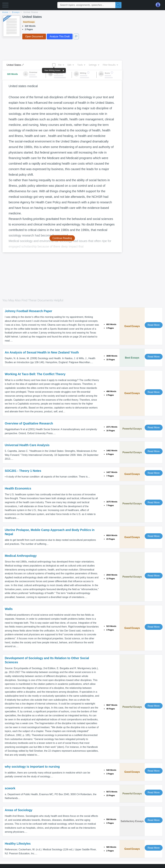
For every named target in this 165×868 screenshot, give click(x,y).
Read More (154, 325)
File (61, 65)
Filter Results (110, 65)
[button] (5, 6)
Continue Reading (62, 238)
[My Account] (159, 5)
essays (16, 12)
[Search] (118, 5)
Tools (81, 65)
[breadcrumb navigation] (82, 13)
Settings (94, 65)
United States (31, 12)
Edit (71, 65)
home (5, 12)
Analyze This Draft (60, 36)
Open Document (34, 36)
